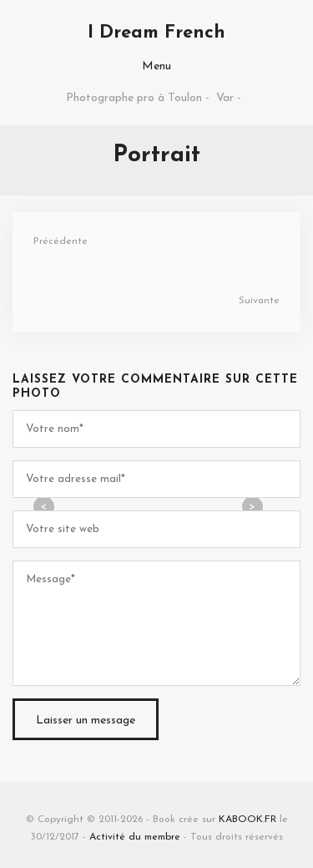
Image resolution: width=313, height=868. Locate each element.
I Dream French (156, 33)
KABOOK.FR (247, 820)
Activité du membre (135, 837)
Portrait (156, 155)
